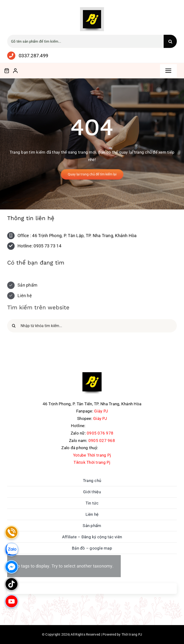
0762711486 (110, 448)
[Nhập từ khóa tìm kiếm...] (92, 328)
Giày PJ (101, 411)
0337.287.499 (33, 56)
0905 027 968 (102, 441)
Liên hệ (25, 297)
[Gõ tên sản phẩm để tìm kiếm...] (85, 41)
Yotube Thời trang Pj (92, 455)
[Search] (170, 41)
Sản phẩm (27, 287)
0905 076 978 (100, 433)
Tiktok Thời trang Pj (92, 462)
